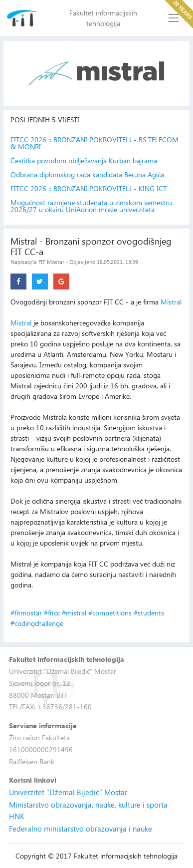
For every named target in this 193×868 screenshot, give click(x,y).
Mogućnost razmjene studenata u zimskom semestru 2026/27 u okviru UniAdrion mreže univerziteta (91, 206)
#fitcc (52, 613)
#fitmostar (26, 613)
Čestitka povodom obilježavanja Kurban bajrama (84, 161)
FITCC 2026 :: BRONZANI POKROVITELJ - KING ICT (89, 189)
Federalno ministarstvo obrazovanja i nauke (81, 829)
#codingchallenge (37, 623)
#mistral (74, 613)
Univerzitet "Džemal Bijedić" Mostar (68, 792)
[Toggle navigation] (174, 18)
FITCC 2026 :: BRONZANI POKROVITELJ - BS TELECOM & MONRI (95, 143)
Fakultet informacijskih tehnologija (103, 18)
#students (149, 613)
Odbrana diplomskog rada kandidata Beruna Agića (87, 175)
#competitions (110, 613)
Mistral (171, 302)
